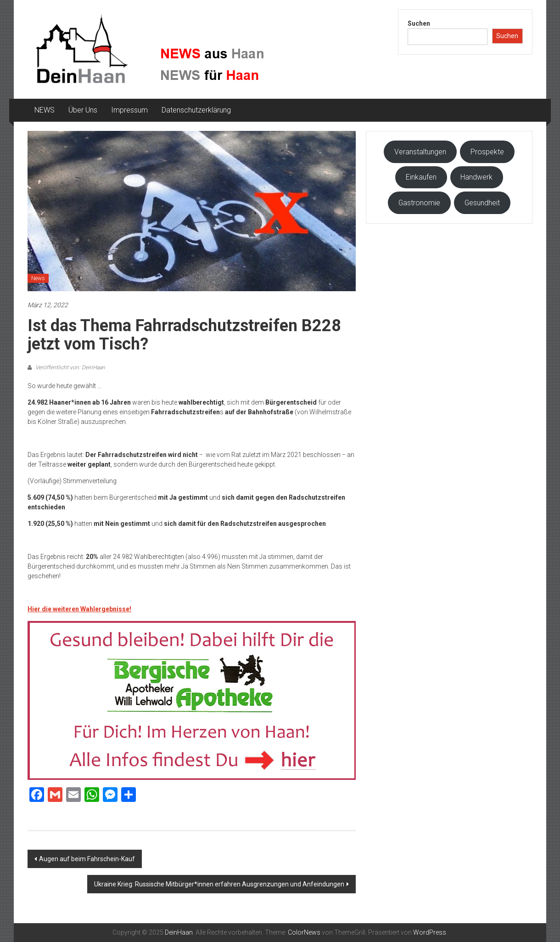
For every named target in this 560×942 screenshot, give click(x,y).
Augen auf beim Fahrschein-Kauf (87, 859)
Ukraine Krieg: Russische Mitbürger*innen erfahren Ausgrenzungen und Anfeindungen (219, 884)
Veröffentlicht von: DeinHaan (70, 367)
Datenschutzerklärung (196, 110)
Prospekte (487, 152)
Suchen (419, 23)
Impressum (129, 110)
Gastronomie (419, 203)
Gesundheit (482, 203)
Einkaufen (421, 177)
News (38, 278)
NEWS (45, 110)
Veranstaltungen (420, 152)
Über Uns (83, 110)
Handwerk (476, 177)
